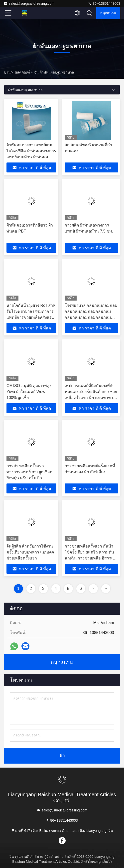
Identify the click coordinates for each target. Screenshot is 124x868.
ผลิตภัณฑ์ (22, 72)
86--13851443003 (104, 3)
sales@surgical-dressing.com (29, 3)
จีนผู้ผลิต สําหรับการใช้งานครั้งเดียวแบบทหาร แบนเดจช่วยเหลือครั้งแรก (30, 552)
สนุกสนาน (108, 13)
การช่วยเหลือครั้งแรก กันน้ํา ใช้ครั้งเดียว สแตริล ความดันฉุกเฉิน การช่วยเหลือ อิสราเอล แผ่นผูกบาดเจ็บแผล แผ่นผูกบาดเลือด (91, 558)
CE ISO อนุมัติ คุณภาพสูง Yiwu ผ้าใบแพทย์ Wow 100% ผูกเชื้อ (29, 392)
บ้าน (7, 72)
